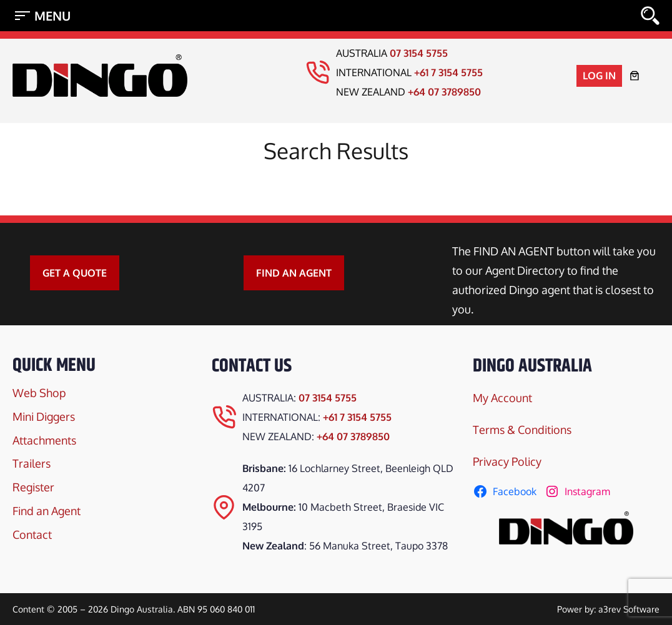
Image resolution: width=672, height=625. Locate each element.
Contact (32, 534)
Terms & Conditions (522, 430)
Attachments (44, 440)
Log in (599, 76)
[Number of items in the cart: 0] (635, 76)
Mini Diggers (44, 416)
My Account (502, 398)
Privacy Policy (507, 461)
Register (33, 487)
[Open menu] (42, 16)
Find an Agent (47, 511)
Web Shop (39, 393)
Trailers (32, 463)
